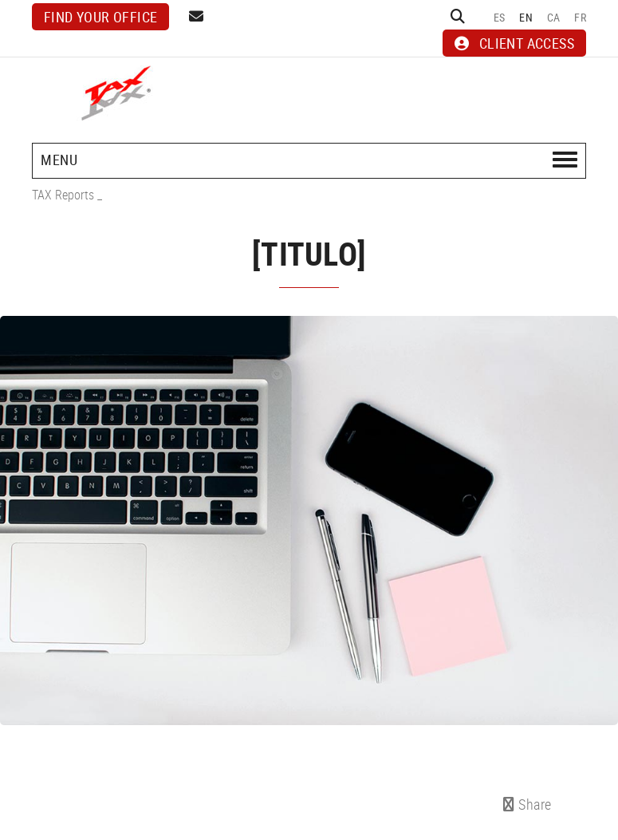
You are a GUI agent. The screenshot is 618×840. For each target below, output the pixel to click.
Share (527, 804)
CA (554, 17)
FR (580, 17)
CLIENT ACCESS (514, 43)
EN (526, 17)
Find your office (100, 17)
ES (500, 17)
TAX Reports (63, 195)
